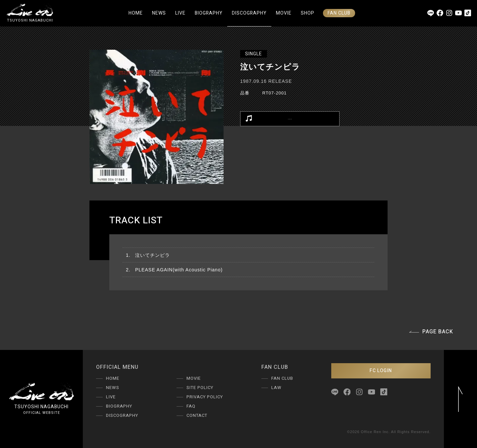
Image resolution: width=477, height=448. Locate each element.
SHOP (308, 13)
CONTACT (197, 415)
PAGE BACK (431, 332)
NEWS (159, 13)
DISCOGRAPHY (249, 13)
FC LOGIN (381, 371)
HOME (136, 13)
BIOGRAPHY (209, 13)
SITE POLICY (200, 388)
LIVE (180, 13)
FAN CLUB (339, 13)
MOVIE (284, 13)
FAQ (191, 406)
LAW (276, 388)
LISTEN (272, 119)
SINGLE (254, 54)
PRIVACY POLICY (205, 397)
